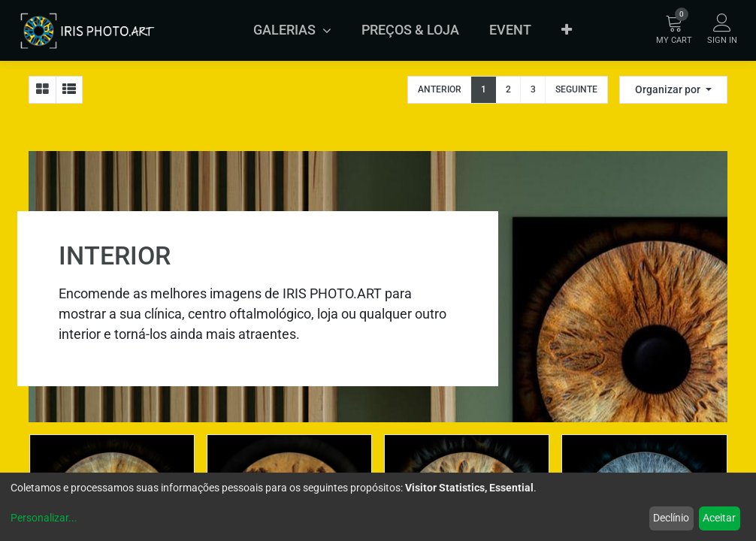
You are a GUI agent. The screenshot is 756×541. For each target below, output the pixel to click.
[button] (567, 30)
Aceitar (719, 518)
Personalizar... (44, 518)
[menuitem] (410, 30)
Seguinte (576, 89)
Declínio (671, 518)
